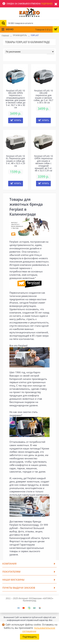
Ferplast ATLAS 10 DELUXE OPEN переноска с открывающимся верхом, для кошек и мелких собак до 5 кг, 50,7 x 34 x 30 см (15, 99)
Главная (5, 36)
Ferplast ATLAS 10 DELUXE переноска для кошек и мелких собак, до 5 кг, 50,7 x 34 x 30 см (43, 97)
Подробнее (47, 4)
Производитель (20, 35)
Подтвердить (30, 637)
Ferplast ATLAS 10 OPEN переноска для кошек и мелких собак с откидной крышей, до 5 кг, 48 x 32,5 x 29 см (44, 163)
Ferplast (35, 35)
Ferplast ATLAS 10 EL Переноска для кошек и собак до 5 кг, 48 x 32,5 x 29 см (15, 161)
